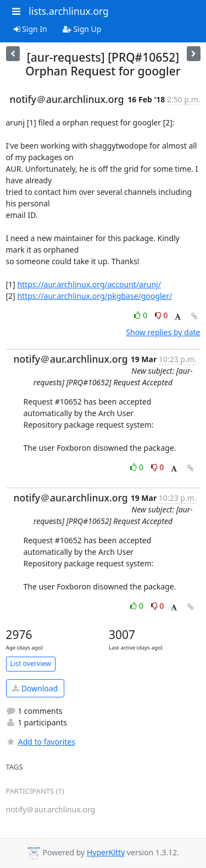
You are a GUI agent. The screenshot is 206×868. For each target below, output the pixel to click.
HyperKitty (106, 852)
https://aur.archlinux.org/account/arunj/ (89, 284)
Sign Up (82, 29)
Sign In (30, 29)
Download (35, 688)
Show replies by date (163, 332)
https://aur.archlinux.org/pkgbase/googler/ (94, 296)
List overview (31, 664)
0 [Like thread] (141, 315)
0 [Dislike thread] (162, 315)
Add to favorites (41, 742)
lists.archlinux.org (69, 11)
